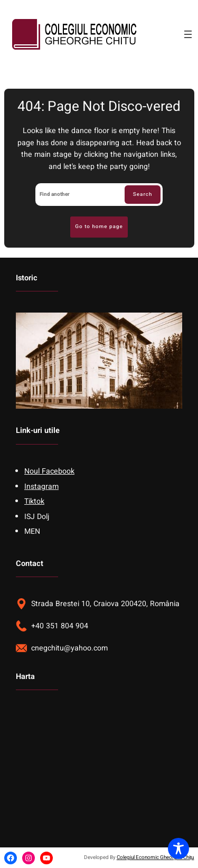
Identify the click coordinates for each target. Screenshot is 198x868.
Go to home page (99, 227)
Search (143, 194)
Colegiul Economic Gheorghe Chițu (155, 857)
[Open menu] (188, 34)
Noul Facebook (49, 471)
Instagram (41, 487)
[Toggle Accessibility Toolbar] (178, 848)
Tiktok (34, 501)
